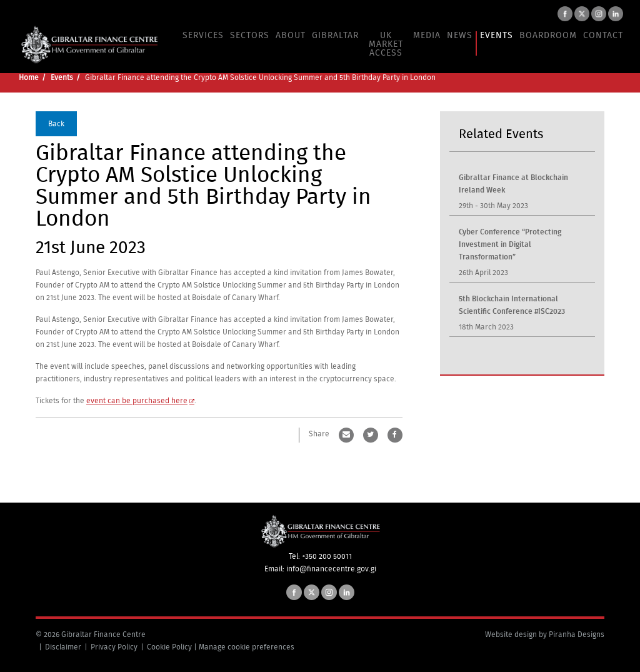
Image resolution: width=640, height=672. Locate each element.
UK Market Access (386, 44)
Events (497, 36)
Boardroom (548, 36)
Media (427, 36)
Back (56, 123)
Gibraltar (335, 36)
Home (29, 78)
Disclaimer (63, 647)
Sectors (250, 36)
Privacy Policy (114, 647)
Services (203, 36)
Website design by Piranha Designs (545, 634)
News (460, 36)
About (291, 36)
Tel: (295, 556)
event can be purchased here (137, 400)
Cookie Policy (169, 647)
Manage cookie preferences (247, 647)
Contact (603, 36)
